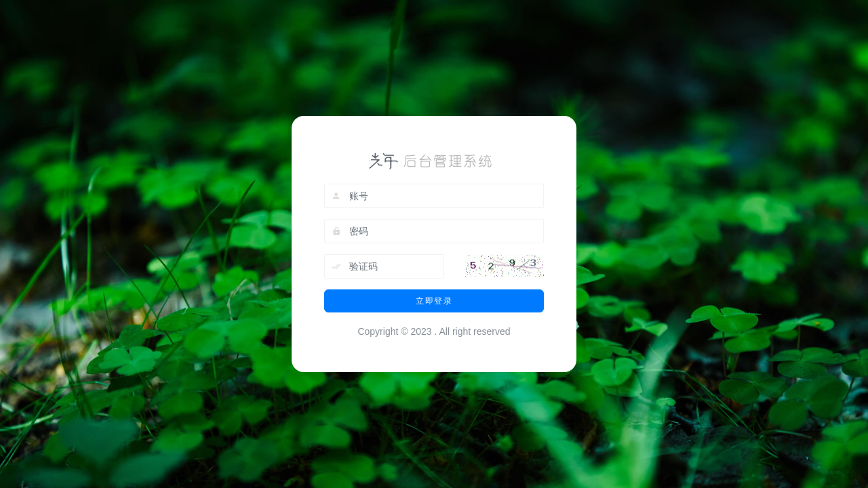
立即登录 (434, 301)
